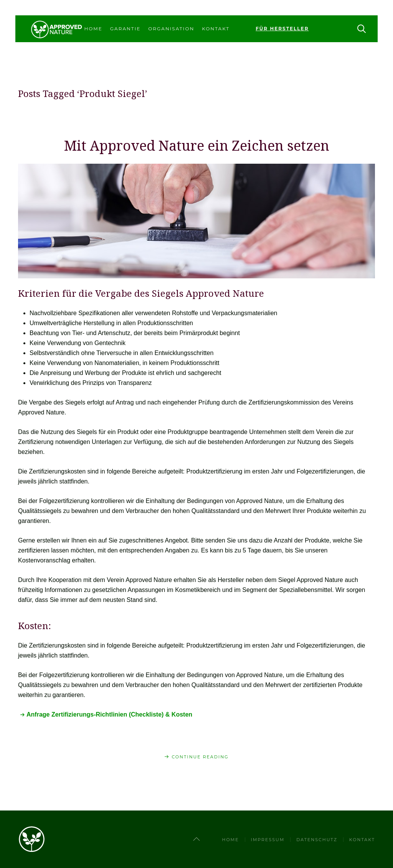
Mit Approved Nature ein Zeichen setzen (197, 145)
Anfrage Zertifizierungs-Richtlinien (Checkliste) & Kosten (109, 714)
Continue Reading (200, 757)
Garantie (125, 29)
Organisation (171, 29)
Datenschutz (317, 840)
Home (93, 29)
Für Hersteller (282, 29)
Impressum (268, 840)
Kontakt (216, 29)
